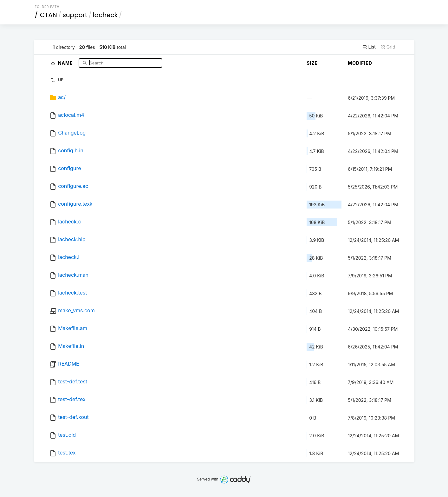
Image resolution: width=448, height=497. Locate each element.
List (369, 47)
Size (312, 63)
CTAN (49, 15)
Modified (360, 63)
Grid (388, 47)
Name (66, 63)
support (75, 15)
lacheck (105, 15)
